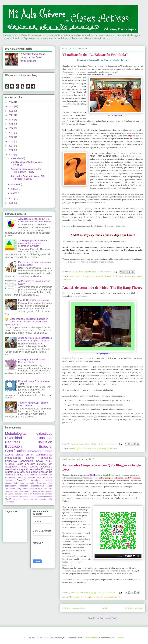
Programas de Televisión (42, 494)
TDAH (7, 497)
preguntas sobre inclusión (25, 499)
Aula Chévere (31, 475)
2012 (11, 154)
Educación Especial (29, 446)
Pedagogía (18, 494)
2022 (11, 111)
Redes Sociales (96, 597)
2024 (11, 102)
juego (19, 489)
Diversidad (10, 469)
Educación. (22, 480)
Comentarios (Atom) (109, 618)
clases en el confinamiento (34, 455)
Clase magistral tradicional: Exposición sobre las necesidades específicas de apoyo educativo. (26, 322)
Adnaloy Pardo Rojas (34, 54)
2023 (11, 106)
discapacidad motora (15, 483)
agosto (15, 189)
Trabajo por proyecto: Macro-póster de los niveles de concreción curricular (33, 243)
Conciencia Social (77, 276)
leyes (26, 489)
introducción (11, 489)
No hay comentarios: (107, 444)
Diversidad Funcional (94, 276)
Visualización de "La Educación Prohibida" (95, 55)
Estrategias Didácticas (16, 478)
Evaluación (39, 469)
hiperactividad (38, 486)
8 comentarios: (105, 272)
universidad (10, 502)
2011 (11, 199)
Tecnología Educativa (108, 448)
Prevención (27, 494)
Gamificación (15, 451)
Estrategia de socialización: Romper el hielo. (32, 361)
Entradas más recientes (74, 608)
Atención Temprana (37, 483)
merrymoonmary (91, 638)
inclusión (45, 442)
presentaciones (36, 489)
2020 (11, 120)
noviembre (17, 158)
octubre (15, 184)
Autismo (9, 480)
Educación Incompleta (22, 491)
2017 (11, 133)
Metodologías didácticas (114, 276)
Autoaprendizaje (24, 469)
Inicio (105, 608)
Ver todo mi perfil (28, 61)
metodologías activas (20, 458)
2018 (11, 128)
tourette (43, 499)
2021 (11, 115)
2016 (11, 137)
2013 (11, 150)
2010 (11, 203)
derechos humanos (42, 480)
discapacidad (35, 451)
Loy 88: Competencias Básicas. (34, 300)
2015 (11, 141)
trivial (50, 499)
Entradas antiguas (134, 608)
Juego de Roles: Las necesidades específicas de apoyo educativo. (35, 339)
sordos (20, 475)
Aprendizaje (46, 467)
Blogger (120, 638)
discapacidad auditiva (28, 472)
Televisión (14, 497)
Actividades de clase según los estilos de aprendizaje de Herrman (35, 220)
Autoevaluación (45, 475)
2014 (11, 146)
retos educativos (44, 478)
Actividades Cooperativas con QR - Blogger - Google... (27, 178)
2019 (11, 124)
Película (31, 478)
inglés (50, 486)
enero (14, 193)
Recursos (129, 276)
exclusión (24, 486)
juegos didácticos (26, 464)
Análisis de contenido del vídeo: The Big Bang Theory (102, 287)
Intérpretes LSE (39, 491)
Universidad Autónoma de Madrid (32, 497)
